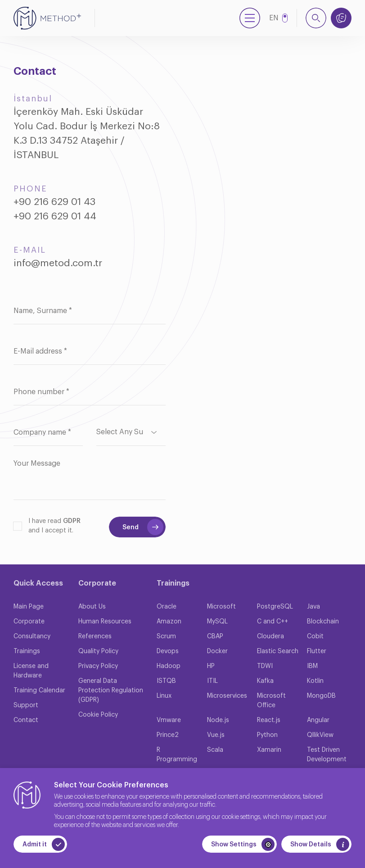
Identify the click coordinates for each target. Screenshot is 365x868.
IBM (312, 666)
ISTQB (166, 681)
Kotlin (315, 681)
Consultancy (32, 636)
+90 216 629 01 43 (54, 202)
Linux (164, 696)
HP (211, 666)
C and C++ (273, 622)
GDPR (72, 521)
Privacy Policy (98, 666)
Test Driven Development (327, 755)
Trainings (27, 651)
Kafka (265, 681)
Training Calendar (39, 691)
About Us (92, 607)
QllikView (320, 735)
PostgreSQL (275, 607)
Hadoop (169, 666)
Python (267, 735)
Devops (168, 651)
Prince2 (168, 735)
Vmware (169, 720)
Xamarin (269, 750)
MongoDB (321, 696)
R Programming (177, 755)
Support (26, 705)
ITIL (212, 681)
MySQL (217, 622)
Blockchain (323, 622)
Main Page (29, 607)
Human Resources (105, 622)
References (95, 636)
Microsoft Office (271, 701)
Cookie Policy (98, 715)
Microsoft (221, 607)
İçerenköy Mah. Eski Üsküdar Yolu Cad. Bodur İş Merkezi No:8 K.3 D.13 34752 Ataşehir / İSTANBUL (87, 134)
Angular (318, 720)
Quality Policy (98, 651)
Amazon (169, 622)
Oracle (167, 607)
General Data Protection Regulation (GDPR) (111, 691)
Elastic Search (278, 651)
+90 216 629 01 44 (55, 216)
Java (313, 607)
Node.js (218, 720)
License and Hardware (31, 671)
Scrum (166, 636)
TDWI (265, 666)
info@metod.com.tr (58, 263)
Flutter (317, 651)
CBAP (215, 636)
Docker (217, 651)
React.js (269, 720)
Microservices (227, 696)
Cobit (315, 636)
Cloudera (270, 636)
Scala (215, 750)
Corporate (29, 622)
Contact (26, 720)
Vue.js (216, 735)
